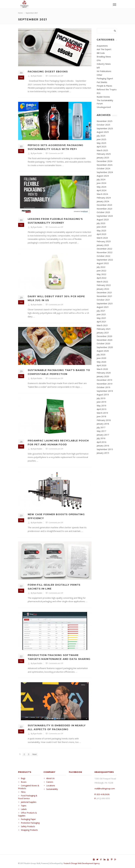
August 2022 (103, 263)
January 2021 (103, 333)
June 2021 (101, 314)
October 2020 (103, 343)
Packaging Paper (28, 819)
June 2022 (101, 271)
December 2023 (104, 205)
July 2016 (101, 438)
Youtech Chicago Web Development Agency (82, 863)
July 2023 (101, 223)
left (98, 68)
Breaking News (104, 57)
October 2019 (103, 387)
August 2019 (103, 395)
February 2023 (104, 241)
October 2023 (103, 212)
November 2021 (105, 296)
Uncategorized (104, 107)
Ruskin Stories (103, 97)
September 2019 (105, 391)
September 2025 (105, 128)
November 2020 (105, 340)
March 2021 (102, 325)
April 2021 (101, 322)
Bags (23, 778)
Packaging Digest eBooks (48, 72)
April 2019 (101, 409)
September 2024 (105, 172)
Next (35, 754)
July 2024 (101, 179)
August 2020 (103, 351)
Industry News (104, 64)
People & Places (104, 86)
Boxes (24, 782)
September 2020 (105, 347)
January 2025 (103, 158)
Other (99, 75)
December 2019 (104, 380)
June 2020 (101, 358)
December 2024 (104, 161)
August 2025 (103, 132)
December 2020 (104, 336)
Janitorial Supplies (29, 802)
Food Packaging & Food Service (28, 797)
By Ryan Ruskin (36, 76)
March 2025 (102, 150)
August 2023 (103, 219)
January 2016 (103, 446)
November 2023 (105, 209)
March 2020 (102, 369)
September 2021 (105, 303)
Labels (24, 809)
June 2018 (101, 416)
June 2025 (101, 139)
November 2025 (105, 121)
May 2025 (101, 143)
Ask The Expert (104, 49)
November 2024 (105, 165)
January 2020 (103, 376)
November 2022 (105, 252)
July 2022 (101, 267)
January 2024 (103, 201)
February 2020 (104, 373)
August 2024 (103, 176)
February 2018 (104, 420)
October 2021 (103, 300)
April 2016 (101, 442)
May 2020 (101, 362)
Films (23, 792)
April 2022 (101, 278)
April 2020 (101, 365)
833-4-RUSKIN (103, 794)
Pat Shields (102, 82)
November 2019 (105, 384)
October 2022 (103, 256)
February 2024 (104, 198)
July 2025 (101, 136)
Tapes (24, 806)
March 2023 (102, 238)
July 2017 (101, 427)
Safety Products (28, 826)
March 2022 (102, 282)
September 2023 (105, 216)
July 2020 (101, 354)
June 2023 (101, 227)
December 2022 (104, 249)
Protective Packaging (30, 823)
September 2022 (105, 260)
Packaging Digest (105, 78)
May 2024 (101, 187)
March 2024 (102, 194)
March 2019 (102, 413)
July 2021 (101, 311)
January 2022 (103, 289)
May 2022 (101, 274)
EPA (99, 60)
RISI (99, 93)
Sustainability (52, 789)
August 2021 (103, 307)
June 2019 (101, 402)
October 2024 (103, 168)
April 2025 (101, 147)
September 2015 (105, 449)
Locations (51, 786)
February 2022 (104, 285)
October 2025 (103, 125)
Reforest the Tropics (107, 89)
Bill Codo (101, 53)
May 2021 (101, 318)
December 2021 (104, 292)
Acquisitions (102, 46)
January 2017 (103, 435)
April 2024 (101, 190)
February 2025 (104, 154)
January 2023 (103, 245)
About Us (50, 778)
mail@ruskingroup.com (105, 789)
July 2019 (101, 398)
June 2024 (101, 183)
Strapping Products (29, 830)
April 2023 (101, 234)
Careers (50, 782)
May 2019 (101, 406)
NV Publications (104, 71)
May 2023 (101, 230)
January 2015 (103, 453)
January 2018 (103, 424)
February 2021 (104, 329)
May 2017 (101, 431)
